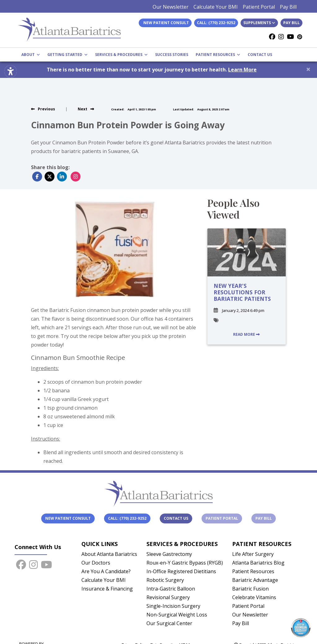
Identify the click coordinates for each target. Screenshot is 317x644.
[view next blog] (86, 109)
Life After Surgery (253, 554)
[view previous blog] (43, 109)
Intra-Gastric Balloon (171, 589)
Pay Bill (288, 7)
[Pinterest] (300, 37)
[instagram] (281, 37)
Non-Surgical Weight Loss (177, 615)
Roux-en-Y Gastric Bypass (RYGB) (185, 563)
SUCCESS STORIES (172, 55)
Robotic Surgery (165, 580)
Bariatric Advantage (255, 580)
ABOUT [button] (31, 55)
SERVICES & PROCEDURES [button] (121, 55)
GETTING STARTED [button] (67, 55)
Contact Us (176, 518)
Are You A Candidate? (106, 571)
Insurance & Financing (107, 589)
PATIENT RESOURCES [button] (218, 55)
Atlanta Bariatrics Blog (258, 563)
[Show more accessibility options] (11, 72)
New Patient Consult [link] (165, 23)
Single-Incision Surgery (173, 606)
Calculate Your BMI (216, 7)
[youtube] (291, 37)
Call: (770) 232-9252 (216, 23)
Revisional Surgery (168, 597)
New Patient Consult (68, 518)
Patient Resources (253, 571)
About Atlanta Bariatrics (109, 554)
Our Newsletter (171, 7)
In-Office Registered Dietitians (181, 571)
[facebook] (272, 37)
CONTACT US (260, 55)
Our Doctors (96, 563)
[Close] (308, 69)
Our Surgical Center (169, 623)
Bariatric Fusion (250, 589)
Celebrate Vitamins (254, 597)
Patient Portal (259, 7)
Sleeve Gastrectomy (169, 554)
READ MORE (246, 334)
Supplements (259, 23)
